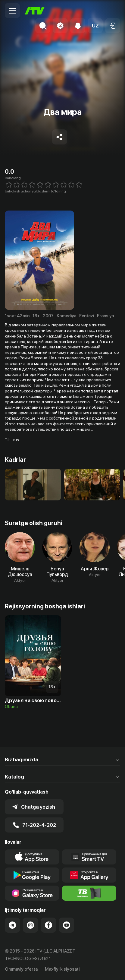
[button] (95, 26)
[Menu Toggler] (12, 11)
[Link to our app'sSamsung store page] (32, 893)
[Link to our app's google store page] (32, 875)
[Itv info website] (89, 893)
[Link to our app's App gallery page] (89, 875)
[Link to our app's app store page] (32, 857)
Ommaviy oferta (21, 969)
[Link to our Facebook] (48, 925)
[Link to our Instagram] (30, 925)
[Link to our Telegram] (12, 925)
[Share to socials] (60, 137)
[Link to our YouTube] (67, 925)
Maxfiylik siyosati (62, 969)
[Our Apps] (89, 857)
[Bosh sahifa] (35, 11)
